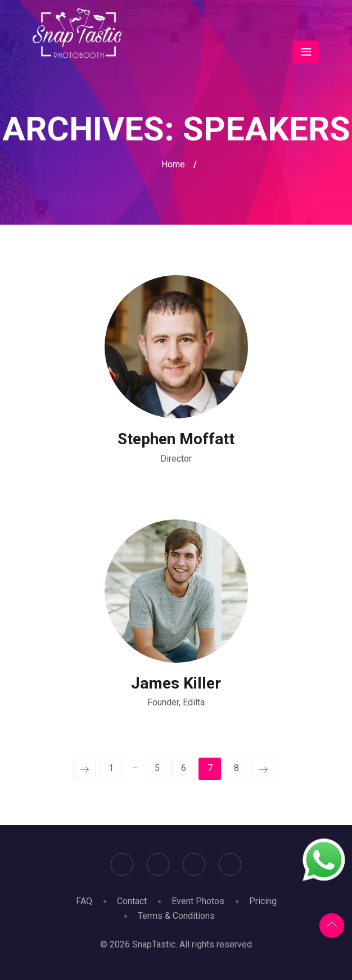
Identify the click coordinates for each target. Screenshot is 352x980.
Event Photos (198, 901)
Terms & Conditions (176, 916)
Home (173, 164)
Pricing (263, 901)
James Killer (176, 683)
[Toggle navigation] (306, 52)
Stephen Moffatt (176, 439)
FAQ (84, 901)
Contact (132, 901)
